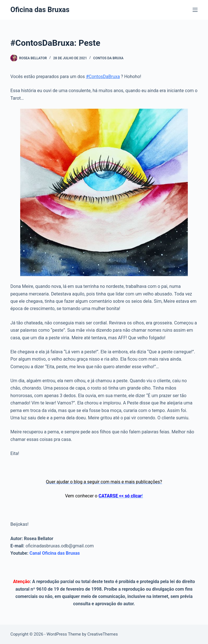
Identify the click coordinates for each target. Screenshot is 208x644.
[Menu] (195, 10)
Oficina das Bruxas (40, 10)
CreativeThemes (103, 634)
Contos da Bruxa (108, 58)
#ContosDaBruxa (103, 77)
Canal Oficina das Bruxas (55, 553)
